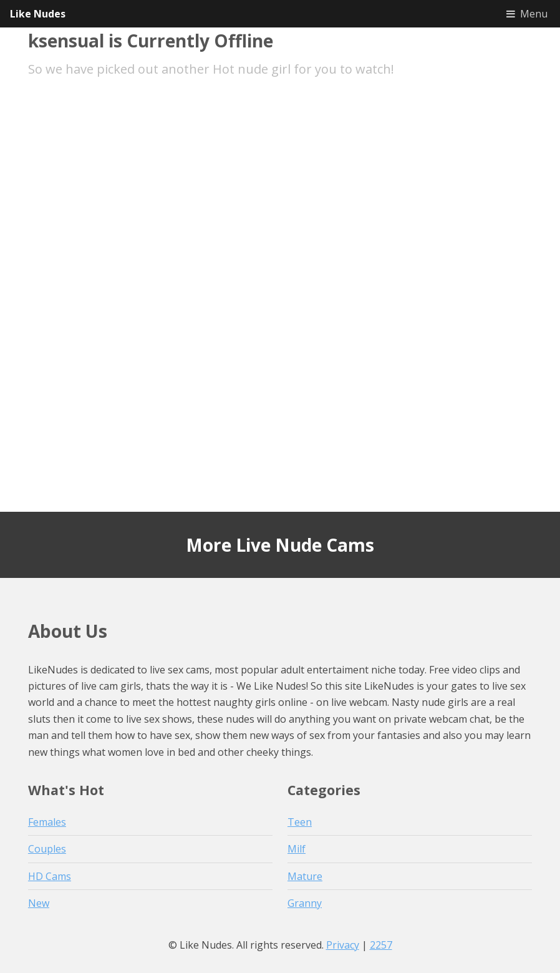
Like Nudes (38, 14)
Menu (534, 14)
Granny (305, 903)
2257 (381, 945)
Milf (297, 849)
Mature (305, 876)
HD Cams (50, 876)
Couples (47, 849)
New (39, 903)
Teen (300, 822)
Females (47, 822)
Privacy (343, 945)
